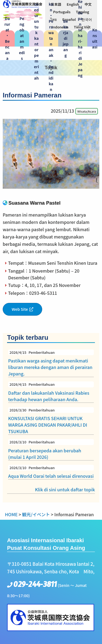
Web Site (20, 309)
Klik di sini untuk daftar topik (65, 489)
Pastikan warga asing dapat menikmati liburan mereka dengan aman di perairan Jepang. (51, 363)
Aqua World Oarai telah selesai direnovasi (51, 472)
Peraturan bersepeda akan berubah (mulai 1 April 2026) (51, 450)
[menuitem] (56, 4)
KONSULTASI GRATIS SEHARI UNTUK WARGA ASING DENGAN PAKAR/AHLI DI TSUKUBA (51, 421)
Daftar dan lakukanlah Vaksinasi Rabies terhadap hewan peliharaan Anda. (51, 392)
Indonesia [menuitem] (60, 27)
